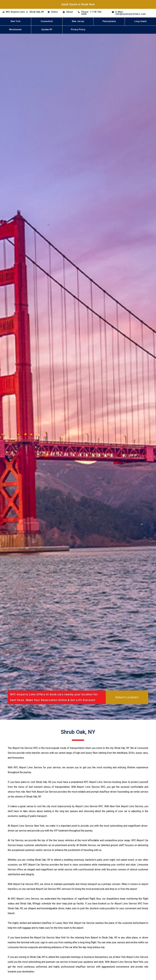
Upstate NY (47, 30)
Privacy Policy (78, 30)
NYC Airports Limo (15, 12)
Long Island (140, 21)
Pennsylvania (109, 21)
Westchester (15, 30)
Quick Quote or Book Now (78, 4)
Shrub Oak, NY (37, 12)
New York (16, 21)
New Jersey (78, 21)
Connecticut (47, 21)
